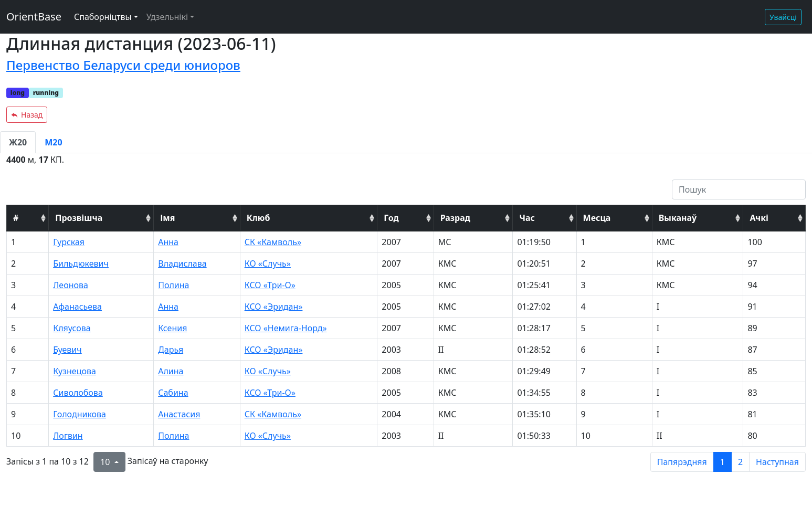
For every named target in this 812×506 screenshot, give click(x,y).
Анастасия (179, 414)
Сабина (173, 393)
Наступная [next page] (777, 462)
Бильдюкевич (81, 263)
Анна (168, 242)
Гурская (69, 242)
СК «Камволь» (273, 242)
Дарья (171, 350)
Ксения (172, 328)
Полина (173, 285)
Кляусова (72, 328)
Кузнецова (75, 371)
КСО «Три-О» (270, 285)
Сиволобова (78, 393)
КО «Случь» (268, 263)
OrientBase (34, 17)
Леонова (71, 285)
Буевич (67, 350)
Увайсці (783, 17)
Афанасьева (77, 307)
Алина (171, 371)
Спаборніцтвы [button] (103, 17)
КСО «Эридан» (274, 307)
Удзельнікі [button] (167, 17)
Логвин (68, 436)
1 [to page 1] (723, 462)
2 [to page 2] (740, 462)
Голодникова (80, 414)
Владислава (182, 263)
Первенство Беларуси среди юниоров (123, 65)
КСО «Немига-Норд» (286, 328)
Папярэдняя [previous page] (682, 462)
